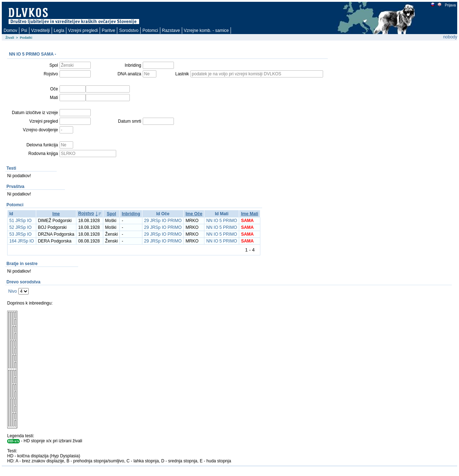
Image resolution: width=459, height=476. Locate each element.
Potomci (150, 30)
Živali (10, 37)
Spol (112, 214)
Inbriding (131, 214)
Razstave (171, 30)
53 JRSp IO (20, 234)
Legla (59, 30)
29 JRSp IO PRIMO (163, 221)
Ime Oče (194, 214)
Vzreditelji (41, 30)
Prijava (450, 5)
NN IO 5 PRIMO (222, 221)
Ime (56, 214)
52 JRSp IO (20, 227)
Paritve (108, 30)
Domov (10, 30)
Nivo (13, 291)
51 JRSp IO (20, 221)
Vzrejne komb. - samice (206, 30)
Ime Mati (250, 214)
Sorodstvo (129, 30)
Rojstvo (86, 213)
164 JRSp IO (22, 241)
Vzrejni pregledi (83, 30)
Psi (24, 30)
